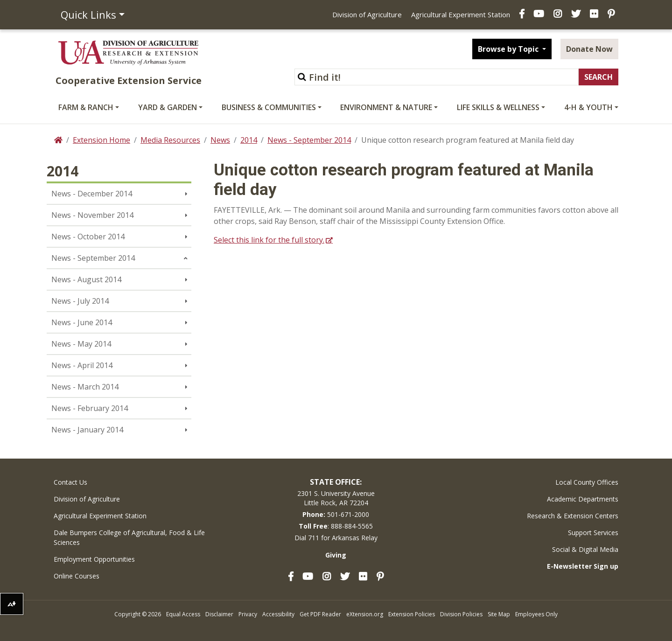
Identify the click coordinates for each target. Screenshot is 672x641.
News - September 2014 (309, 140)
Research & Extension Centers (573, 516)
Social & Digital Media (585, 549)
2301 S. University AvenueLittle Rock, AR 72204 (336, 498)
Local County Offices (587, 482)
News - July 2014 (80, 301)
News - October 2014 (88, 237)
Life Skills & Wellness (498, 107)
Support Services (593, 533)
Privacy (248, 614)
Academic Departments (583, 499)
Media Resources (170, 140)
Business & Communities (269, 107)
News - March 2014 (85, 387)
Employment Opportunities (94, 559)
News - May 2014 (81, 344)
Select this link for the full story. (269, 240)
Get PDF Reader (320, 614)
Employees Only (536, 614)
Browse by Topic (509, 49)
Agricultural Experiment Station (461, 14)
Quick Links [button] (88, 14)
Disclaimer (219, 614)
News (220, 140)
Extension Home (101, 140)
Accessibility (278, 614)
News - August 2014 (86, 279)
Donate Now (589, 49)
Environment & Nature (386, 107)
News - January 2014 (87, 430)
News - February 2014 (90, 408)
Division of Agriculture (367, 14)
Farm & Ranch (86, 107)
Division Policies (461, 614)
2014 (249, 140)
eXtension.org (365, 614)
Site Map (499, 614)
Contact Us (70, 482)
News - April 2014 (82, 365)
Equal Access (183, 614)
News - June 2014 (82, 322)
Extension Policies (412, 614)
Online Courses (77, 576)
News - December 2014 (92, 194)
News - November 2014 (92, 215)
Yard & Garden (168, 107)
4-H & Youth (588, 107)
